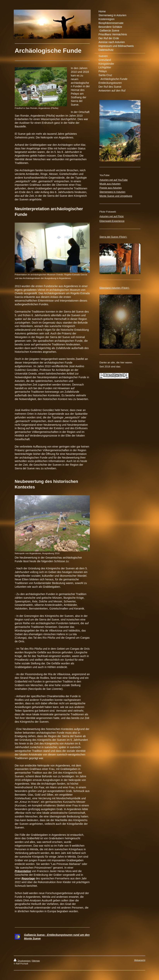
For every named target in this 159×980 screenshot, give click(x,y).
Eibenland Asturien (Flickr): (114, 288)
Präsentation (23, 871)
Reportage (28, 878)
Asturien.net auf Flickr (112, 216)
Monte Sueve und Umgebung (116, 196)
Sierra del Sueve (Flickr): (113, 237)
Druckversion (22, 961)
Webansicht (140, 960)
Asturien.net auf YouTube (114, 180)
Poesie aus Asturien (111, 188)
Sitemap (36, 961)
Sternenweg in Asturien (112, 192)
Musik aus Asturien (110, 184)
